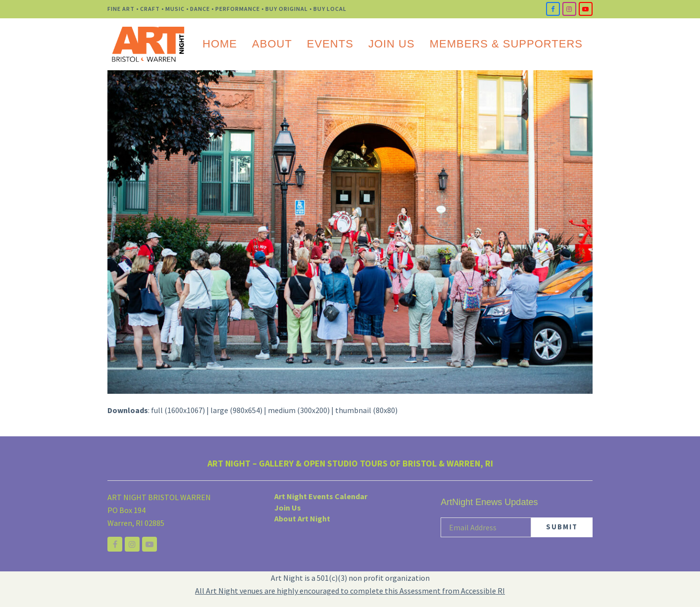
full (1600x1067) (178, 410)
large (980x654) (236, 410)
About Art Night (302, 518)
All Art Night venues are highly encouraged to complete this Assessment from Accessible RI (350, 591)
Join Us (288, 508)
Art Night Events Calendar (321, 496)
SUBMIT (562, 527)
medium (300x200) (299, 410)
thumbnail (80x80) (366, 410)
